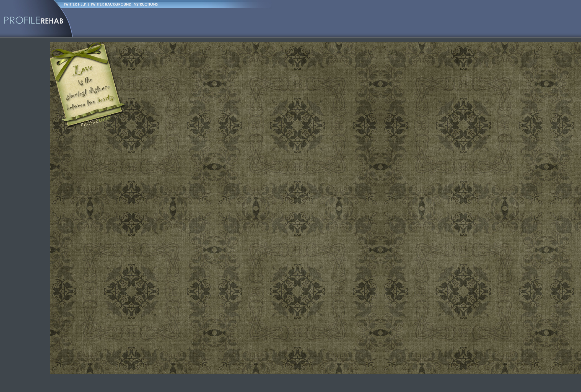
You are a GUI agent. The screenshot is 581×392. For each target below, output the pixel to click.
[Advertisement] (123, 48)
